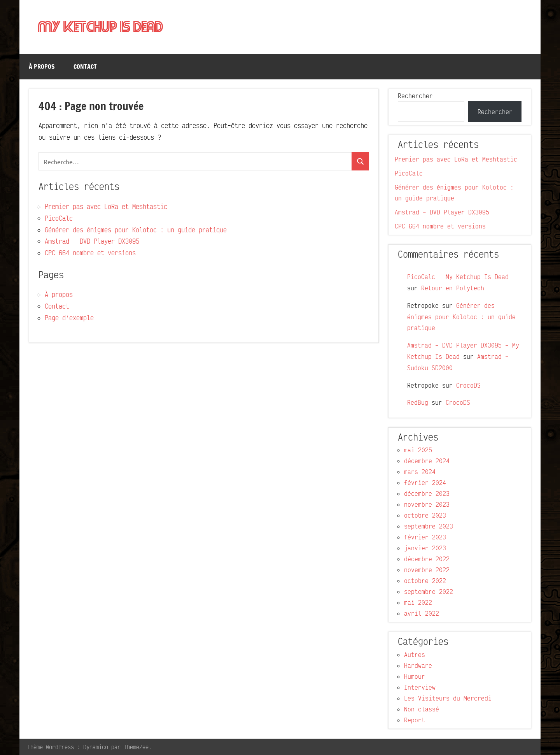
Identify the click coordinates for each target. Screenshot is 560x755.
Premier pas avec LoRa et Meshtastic (106, 206)
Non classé (422, 709)
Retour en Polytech (453, 288)
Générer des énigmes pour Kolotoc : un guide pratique (136, 230)
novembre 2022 (427, 570)
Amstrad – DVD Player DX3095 (92, 241)
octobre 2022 (425, 581)
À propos (42, 67)
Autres (415, 655)
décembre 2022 (427, 559)
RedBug (418, 402)
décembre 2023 (427, 493)
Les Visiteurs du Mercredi (448, 698)
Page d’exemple (69, 318)
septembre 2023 (429, 526)
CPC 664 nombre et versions (90, 253)
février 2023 (425, 537)
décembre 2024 (427, 461)
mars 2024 (420, 472)
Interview (420, 687)
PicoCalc (59, 218)
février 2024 (425, 483)
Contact (85, 67)
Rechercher (415, 96)
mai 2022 (418, 602)
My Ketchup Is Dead (101, 28)
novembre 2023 (427, 504)
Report (415, 720)
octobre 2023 (425, 515)
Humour (415, 676)
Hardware (418, 665)
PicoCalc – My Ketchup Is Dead (458, 277)
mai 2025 (418, 450)
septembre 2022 (429, 592)
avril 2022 (422, 613)
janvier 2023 (425, 548)
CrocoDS (468, 385)
